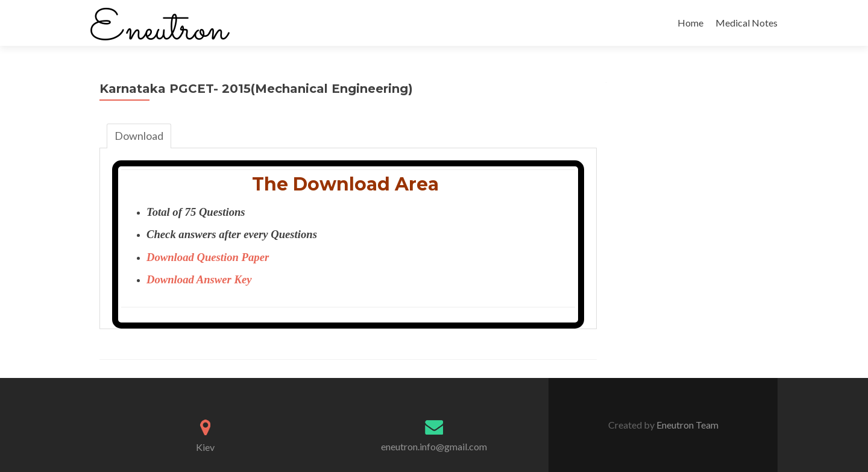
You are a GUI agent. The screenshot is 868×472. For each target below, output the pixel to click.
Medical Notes (747, 23)
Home (690, 23)
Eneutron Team (687, 425)
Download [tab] (139, 136)
